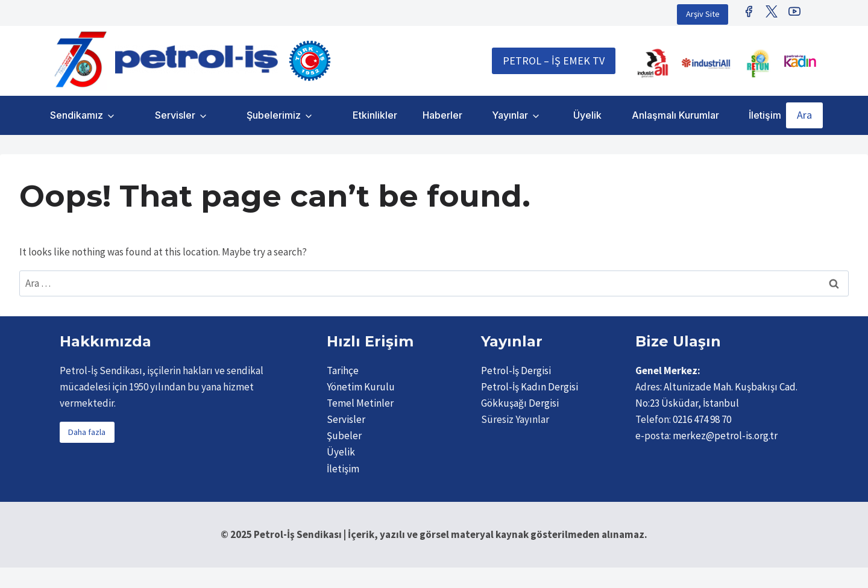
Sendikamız (77, 115)
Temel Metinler (360, 403)
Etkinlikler (375, 115)
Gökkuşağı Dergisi (520, 403)
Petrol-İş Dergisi (516, 371)
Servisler (175, 115)
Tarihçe (343, 371)
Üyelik (587, 115)
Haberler (442, 115)
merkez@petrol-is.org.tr (725, 436)
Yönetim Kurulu (361, 387)
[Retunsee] (759, 63)
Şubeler (344, 436)
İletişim (765, 115)
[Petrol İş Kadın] (800, 61)
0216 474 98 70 (702, 419)
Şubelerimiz (274, 115)
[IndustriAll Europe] (706, 63)
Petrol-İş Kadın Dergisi (530, 387)
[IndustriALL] (653, 63)
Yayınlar (510, 115)
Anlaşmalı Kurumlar (675, 115)
